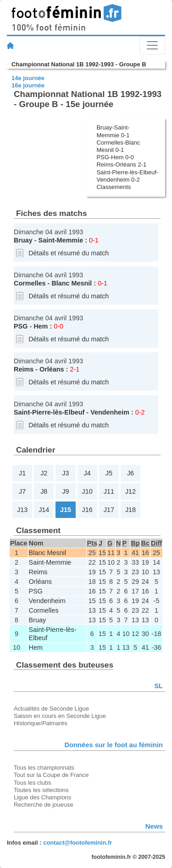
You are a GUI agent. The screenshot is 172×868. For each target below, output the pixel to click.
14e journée (28, 78)
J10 (87, 491)
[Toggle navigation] (152, 45)
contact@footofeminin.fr (78, 843)
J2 (44, 473)
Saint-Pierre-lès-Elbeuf (49, 412)
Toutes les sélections (41, 790)
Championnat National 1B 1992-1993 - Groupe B (79, 64)
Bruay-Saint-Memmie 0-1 (113, 131)
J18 (130, 510)
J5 (109, 473)
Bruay (23, 240)
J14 (44, 510)
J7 (22, 491)
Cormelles (30, 283)
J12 (130, 491)
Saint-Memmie (61, 240)
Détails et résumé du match (69, 253)
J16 (87, 510)
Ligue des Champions (42, 797)
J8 (44, 491)
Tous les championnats (44, 768)
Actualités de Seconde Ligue (51, 709)
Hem (41, 326)
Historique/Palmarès (41, 723)
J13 (22, 510)
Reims (24, 369)
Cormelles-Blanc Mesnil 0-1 (118, 146)
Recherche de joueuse (44, 805)
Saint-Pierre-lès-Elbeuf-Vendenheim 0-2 (127, 176)
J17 (109, 510)
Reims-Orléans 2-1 (121, 164)
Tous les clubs (32, 783)
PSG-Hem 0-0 (115, 157)
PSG (21, 326)
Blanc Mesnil (72, 283)
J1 (22, 473)
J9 (65, 491)
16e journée (28, 85)
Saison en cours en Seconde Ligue (60, 716)
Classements (114, 187)
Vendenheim (110, 412)
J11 (109, 491)
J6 (130, 473)
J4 (87, 473)
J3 (65, 473)
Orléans (52, 369)
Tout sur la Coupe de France (51, 775)
